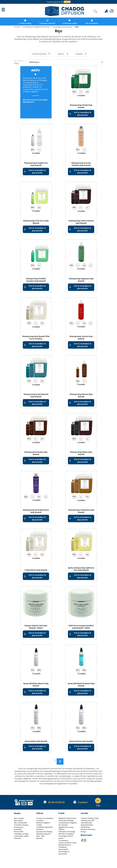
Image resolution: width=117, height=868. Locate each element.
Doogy (83, 832)
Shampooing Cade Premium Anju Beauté (81, 222)
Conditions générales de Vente (45, 828)
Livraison (40, 820)
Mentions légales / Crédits (43, 824)
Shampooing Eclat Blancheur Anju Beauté (36, 511)
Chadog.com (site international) (88, 822)
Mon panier (18, 820)
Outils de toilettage (66, 820)
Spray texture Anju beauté (81, 741)
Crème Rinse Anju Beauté (36, 570)
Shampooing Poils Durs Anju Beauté (36, 222)
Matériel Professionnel (67, 818)
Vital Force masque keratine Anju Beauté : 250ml (81, 627)
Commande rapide (21, 836)
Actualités (18, 829)
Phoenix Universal (88, 829)
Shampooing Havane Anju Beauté (36, 453)
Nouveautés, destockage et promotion (64, 852)
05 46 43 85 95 (56, 802)
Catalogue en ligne (21, 834)
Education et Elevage (67, 832)
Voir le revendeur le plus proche (80, 113)
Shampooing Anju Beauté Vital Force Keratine (36, 337)
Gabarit (61, 54)
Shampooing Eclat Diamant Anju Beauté (36, 395)
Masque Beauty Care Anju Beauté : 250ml (36, 627)
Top (98, 802)
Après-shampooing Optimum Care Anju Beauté (81, 569)
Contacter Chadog (21, 825)
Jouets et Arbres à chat (67, 843)
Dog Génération (87, 825)
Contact (83, 802)
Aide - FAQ (40, 836)
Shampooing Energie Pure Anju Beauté (36, 164)
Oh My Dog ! (85, 827)
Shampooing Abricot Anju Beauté (81, 395)
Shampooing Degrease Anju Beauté (81, 280)
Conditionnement (39, 54)
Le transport (63, 840)
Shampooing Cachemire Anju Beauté (81, 511)
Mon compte (19, 818)
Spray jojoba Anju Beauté (36, 741)
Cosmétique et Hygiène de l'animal (68, 824)
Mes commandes (21, 823)
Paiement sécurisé (43, 834)
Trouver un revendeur (45, 818)
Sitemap (17, 838)
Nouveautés (19, 832)
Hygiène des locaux (66, 827)
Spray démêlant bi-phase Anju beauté (81, 685)
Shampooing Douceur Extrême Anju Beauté (81, 164)
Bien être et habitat (66, 834)
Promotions (19, 827)
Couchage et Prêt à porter (66, 837)
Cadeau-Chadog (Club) (90, 818)
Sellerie (62, 829)
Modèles (79, 54)
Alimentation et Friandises (65, 846)
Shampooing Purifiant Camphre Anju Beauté (36, 280)
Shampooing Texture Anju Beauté (81, 337)
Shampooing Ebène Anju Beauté (81, 453)
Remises (40, 838)
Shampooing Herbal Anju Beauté (81, 106)
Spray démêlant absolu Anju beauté (36, 685)
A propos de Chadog (44, 832)
